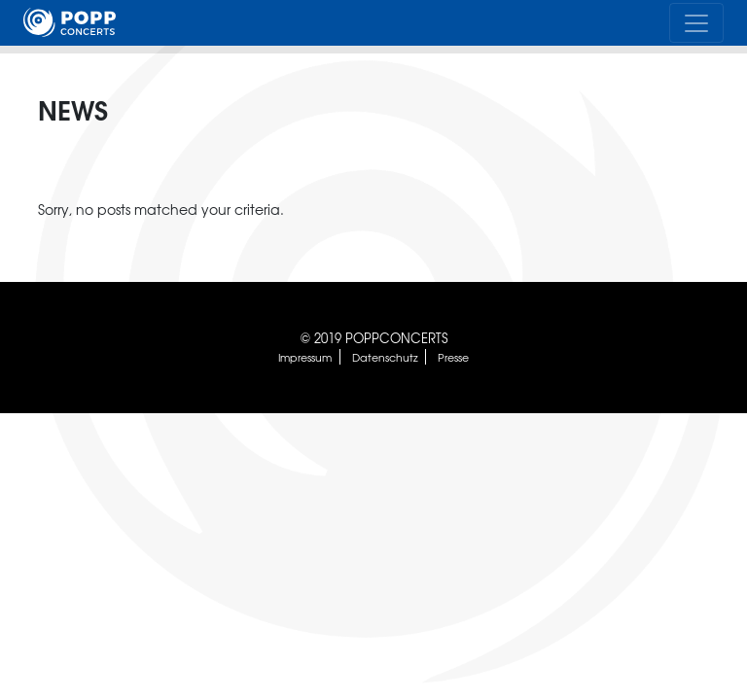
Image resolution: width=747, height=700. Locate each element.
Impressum (305, 357)
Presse (453, 357)
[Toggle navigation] (696, 22)
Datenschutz (385, 357)
